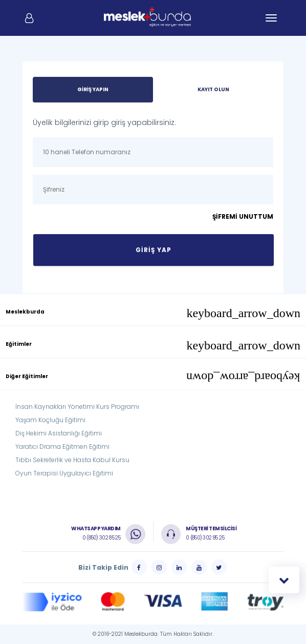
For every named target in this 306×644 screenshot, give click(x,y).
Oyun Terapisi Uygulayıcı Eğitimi (64, 473)
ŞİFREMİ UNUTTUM (243, 216)
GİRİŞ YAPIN (93, 89)
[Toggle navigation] (271, 18)
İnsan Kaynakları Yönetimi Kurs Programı (77, 407)
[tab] (153, 310)
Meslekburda (153, 313)
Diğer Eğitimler (153, 378)
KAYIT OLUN (213, 89)
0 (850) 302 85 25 (102, 538)
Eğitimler (153, 345)
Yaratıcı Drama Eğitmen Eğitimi (62, 446)
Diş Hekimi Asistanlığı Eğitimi (59, 433)
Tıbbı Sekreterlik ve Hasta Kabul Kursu (72, 460)
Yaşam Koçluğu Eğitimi (50, 420)
